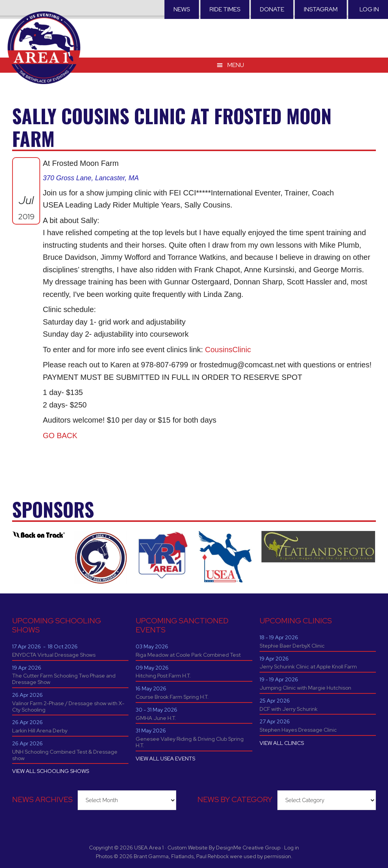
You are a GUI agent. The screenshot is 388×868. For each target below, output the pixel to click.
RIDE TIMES (225, 9)
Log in (369, 9)
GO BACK (60, 436)
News (182, 9)
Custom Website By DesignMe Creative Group (224, 848)
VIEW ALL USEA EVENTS (165, 759)
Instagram (321, 9)
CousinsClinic (228, 350)
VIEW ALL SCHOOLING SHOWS (51, 771)
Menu (236, 57)
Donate (272, 9)
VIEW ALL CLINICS (282, 743)
